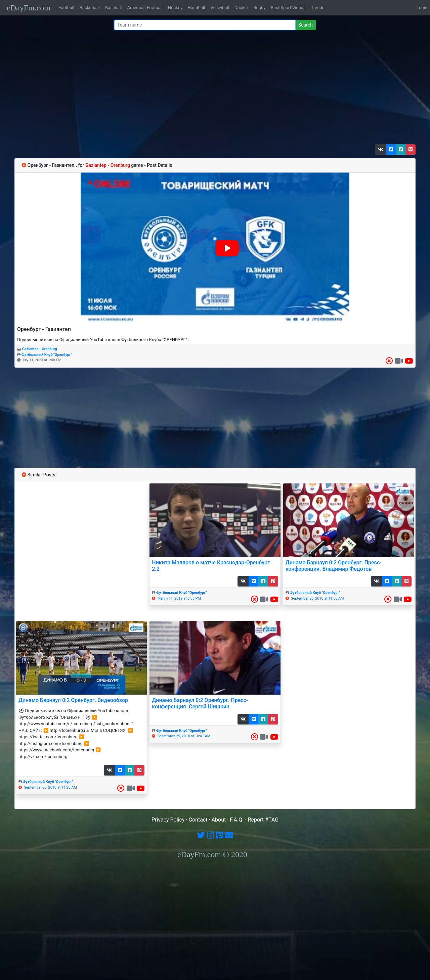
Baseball (113, 8)
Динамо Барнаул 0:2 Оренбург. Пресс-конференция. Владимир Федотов (334, 566)
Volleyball (220, 8)
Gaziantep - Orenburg (40, 349)
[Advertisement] (213, 89)
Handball (197, 8)
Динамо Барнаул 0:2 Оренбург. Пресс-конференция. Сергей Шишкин (200, 703)
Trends (318, 8)
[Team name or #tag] (205, 25)
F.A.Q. (237, 820)
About (219, 820)
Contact (198, 820)
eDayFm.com (29, 8)
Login (422, 8)
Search (306, 25)
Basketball (90, 8)
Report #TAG (263, 820)
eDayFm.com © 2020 (212, 854)
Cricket (241, 8)
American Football (145, 8)
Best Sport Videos (288, 8)
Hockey (175, 8)
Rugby (259, 8)
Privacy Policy (168, 820)
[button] (381, 150)
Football (66, 8)
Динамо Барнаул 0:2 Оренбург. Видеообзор (73, 700)
